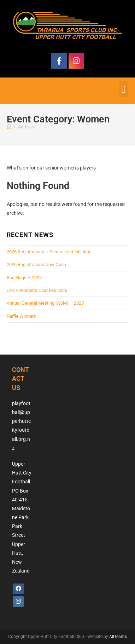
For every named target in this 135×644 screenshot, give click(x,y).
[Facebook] (18, 589)
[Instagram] (18, 602)
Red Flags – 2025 (24, 278)
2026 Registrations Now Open (36, 264)
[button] (123, 89)
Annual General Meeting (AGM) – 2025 (45, 303)
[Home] (9, 127)
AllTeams (118, 637)
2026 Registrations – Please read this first (49, 252)
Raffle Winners (21, 316)
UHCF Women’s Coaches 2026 (37, 290)
